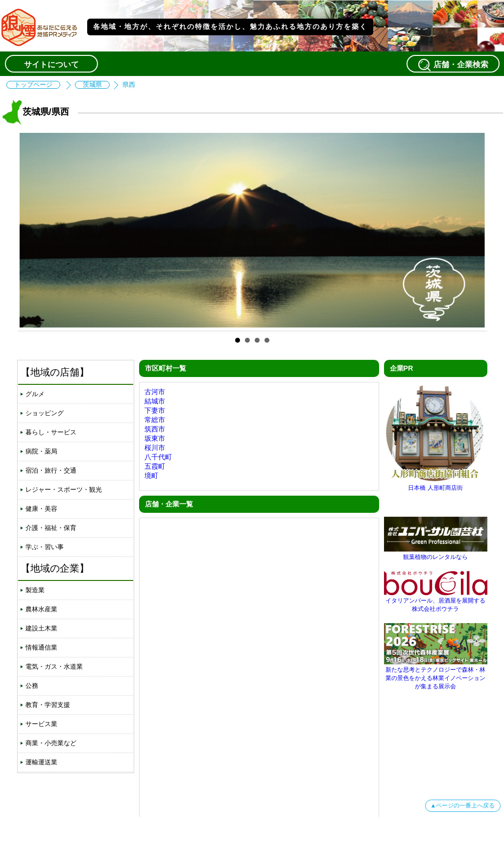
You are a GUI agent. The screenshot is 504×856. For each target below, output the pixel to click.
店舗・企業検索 (453, 65)
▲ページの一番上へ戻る (463, 806)
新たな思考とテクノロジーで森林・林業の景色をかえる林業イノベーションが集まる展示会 (436, 674)
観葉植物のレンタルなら (436, 553)
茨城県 (92, 85)
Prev (32, 230)
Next (472, 230)
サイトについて (51, 64)
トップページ (33, 85)
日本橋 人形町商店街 (436, 484)
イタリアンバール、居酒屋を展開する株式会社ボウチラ (436, 601)
